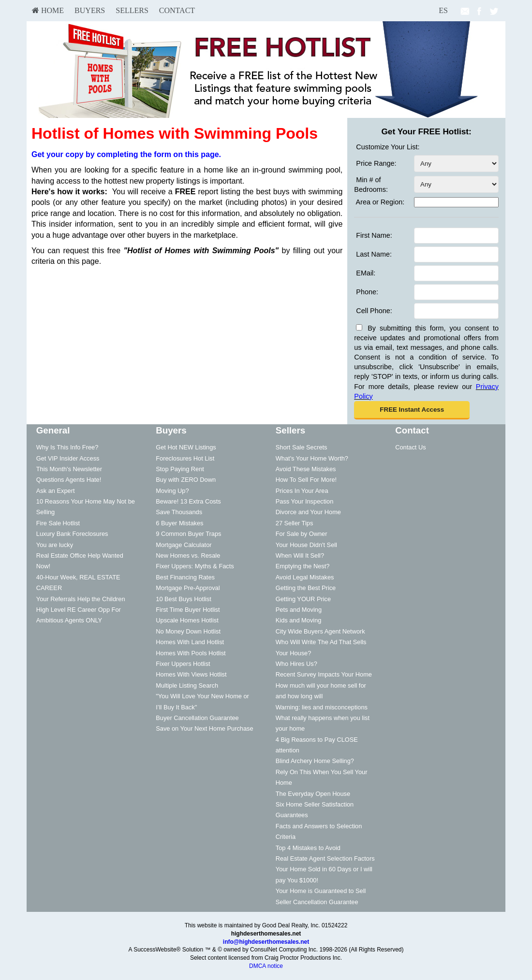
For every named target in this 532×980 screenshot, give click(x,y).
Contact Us (410, 447)
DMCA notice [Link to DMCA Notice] (266, 966)
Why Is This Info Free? (67, 447)
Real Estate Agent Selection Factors (325, 858)
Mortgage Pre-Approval (188, 588)
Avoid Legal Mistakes (305, 577)
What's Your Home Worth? (312, 458)
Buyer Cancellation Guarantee (197, 718)
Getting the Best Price (306, 588)
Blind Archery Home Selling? (315, 761)
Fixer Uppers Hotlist (183, 664)
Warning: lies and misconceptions (322, 707)
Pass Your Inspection (305, 501)
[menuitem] (48, 11)
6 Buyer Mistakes (179, 523)
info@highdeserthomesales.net (266, 942)
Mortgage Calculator (184, 545)
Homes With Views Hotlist (191, 674)
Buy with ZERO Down (186, 480)
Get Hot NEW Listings (186, 447)
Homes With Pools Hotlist (191, 653)
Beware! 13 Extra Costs (188, 501)
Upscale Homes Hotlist (187, 620)
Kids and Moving (299, 620)
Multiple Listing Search (187, 685)
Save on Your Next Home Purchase (204, 728)
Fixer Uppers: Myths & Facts (195, 566)
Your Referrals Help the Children (81, 599)
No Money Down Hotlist (188, 631)
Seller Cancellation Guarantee (317, 902)
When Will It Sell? (300, 555)
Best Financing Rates (185, 577)
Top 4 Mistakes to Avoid (308, 848)
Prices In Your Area (302, 491)
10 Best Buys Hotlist (184, 599)
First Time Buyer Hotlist (188, 610)
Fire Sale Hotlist (58, 523)
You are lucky (55, 545)
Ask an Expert (56, 491)
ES (443, 10)
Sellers (132, 10)
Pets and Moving (299, 610)
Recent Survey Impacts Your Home (324, 674)
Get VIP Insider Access (68, 458)
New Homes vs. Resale (188, 555)
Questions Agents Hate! (69, 480)
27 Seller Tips (295, 523)
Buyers (90, 10)
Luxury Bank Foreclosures (72, 534)
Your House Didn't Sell (306, 545)
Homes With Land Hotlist (190, 642)
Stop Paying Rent (180, 469)
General (53, 430)
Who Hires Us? (296, 664)
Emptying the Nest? (303, 566)
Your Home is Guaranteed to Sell (321, 891)
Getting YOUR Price (303, 599)
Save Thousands (179, 512)
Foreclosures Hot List (185, 458)
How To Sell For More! (306, 480)
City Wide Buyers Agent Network (320, 631)
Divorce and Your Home (308, 512)
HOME (48, 10)
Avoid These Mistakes (306, 469)
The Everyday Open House (313, 794)
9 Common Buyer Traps (188, 534)
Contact (177, 10)
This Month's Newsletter (69, 469)
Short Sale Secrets (302, 447)
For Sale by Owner (302, 534)
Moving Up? (172, 491)
